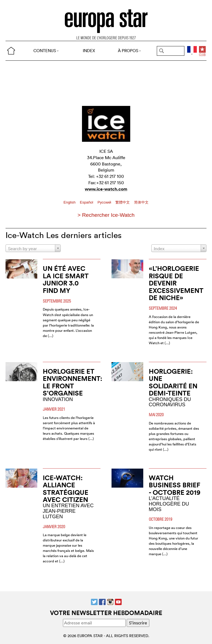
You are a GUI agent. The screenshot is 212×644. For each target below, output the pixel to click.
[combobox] (33, 248)
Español (87, 202)
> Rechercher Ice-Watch (106, 215)
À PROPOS (129, 51)
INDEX (89, 51)
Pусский (105, 202)
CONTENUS (46, 51)
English (70, 202)
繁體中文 (123, 202)
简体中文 (141, 202)
